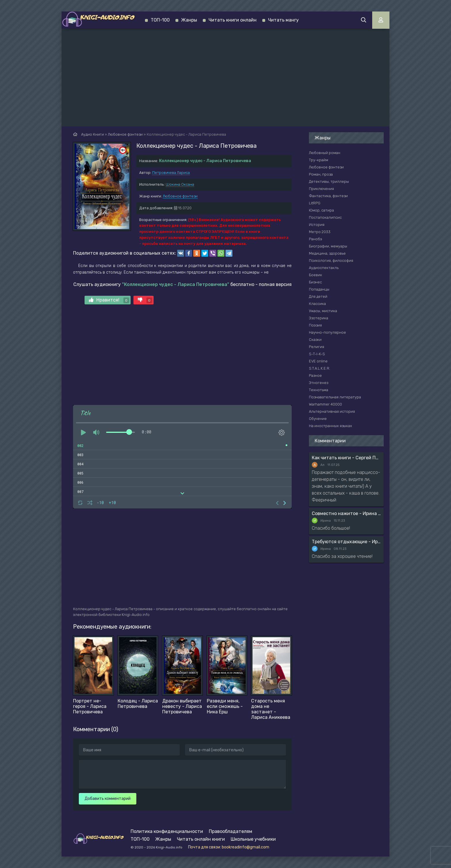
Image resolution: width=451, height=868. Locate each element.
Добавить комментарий (108, 799)
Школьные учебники (253, 839)
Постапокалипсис (325, 217)
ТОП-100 (160, 20)
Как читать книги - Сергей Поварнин (346, 458)
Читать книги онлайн (233, 20)
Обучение (318, 419)
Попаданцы (319, 289)
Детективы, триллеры (329, 182)
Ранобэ (316, 239)
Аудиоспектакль (324, 268)
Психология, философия (331, 261)
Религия (317, 347)
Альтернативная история (332, 411)
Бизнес (315, 282)
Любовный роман (325, 153)
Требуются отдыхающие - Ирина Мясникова (346, 542)
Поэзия (315, 325)
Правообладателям (231, 831)
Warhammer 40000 (325, 404)
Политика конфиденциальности (167, 831)
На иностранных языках (330, 426)
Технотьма (319, 390)
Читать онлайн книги (201, 839)
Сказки (315, 340)
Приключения (321, 189)
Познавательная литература (335, 397)
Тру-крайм (319, 160)
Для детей (318, 296)
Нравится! (109, 300)
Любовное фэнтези (180, 196)
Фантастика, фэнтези (328, 196)
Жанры (189, 20)
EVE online (318, 361)
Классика (317, 304)
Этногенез (319, 383)
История (317, 225)
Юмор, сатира (321, 210)
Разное (315, 376)
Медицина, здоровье (327, 253)
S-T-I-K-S (317, 354)
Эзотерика (319, 318)
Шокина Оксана (180, 184)
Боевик (316, 275)
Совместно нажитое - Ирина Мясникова (346, 513)
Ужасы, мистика (323, 311)
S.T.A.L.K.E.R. (320, 368)
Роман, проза (321, 174)
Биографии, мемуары (328, 246)
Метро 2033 (320, 232)
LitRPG (315, 203)
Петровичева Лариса (171, 173)
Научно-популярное (327, 332)
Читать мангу (283, 20)
